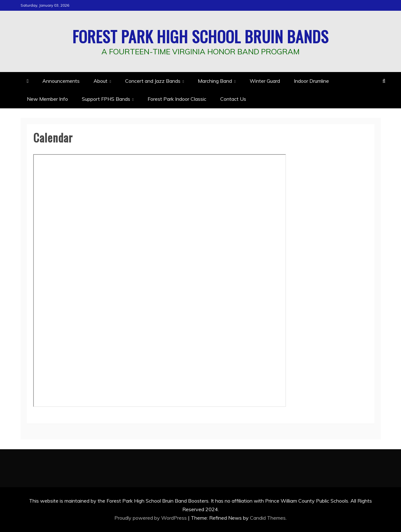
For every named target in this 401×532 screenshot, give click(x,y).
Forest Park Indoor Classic (177, 99)
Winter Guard (265, 81)
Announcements (61, 81)
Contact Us (233, 99)
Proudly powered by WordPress (151, 518)
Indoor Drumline (311, 81)
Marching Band (215, 81)
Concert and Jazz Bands (153, 81)
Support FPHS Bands (106, 99)
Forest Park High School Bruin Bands (200, 36)
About (100, 81)
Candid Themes (268, 518)
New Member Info (47, 99)
